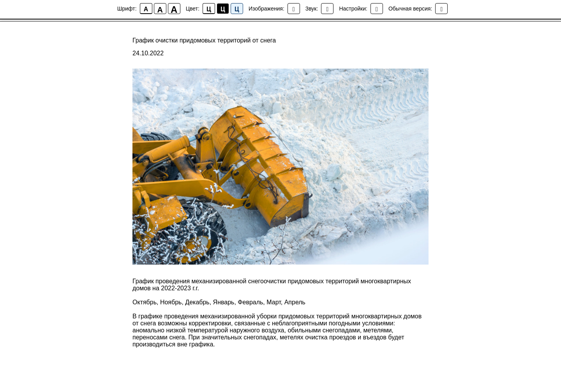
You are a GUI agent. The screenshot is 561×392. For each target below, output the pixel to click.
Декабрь (197, 302)
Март (274, 302)
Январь (224, 302)
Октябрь (145, 302)
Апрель (295, 302)
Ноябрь (171, 302)
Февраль (250, 302)
